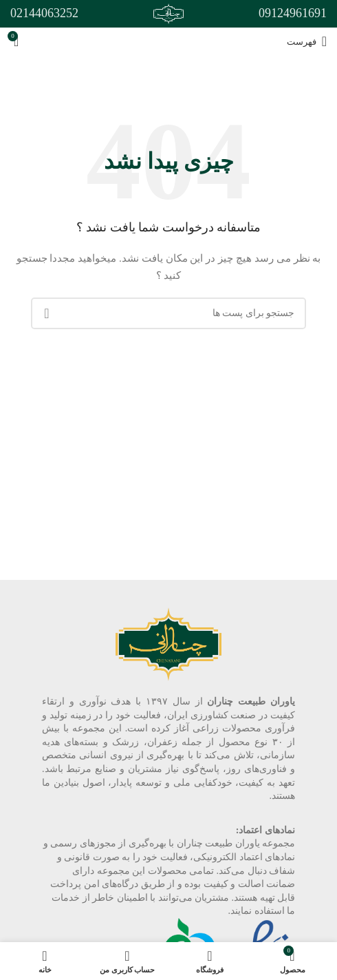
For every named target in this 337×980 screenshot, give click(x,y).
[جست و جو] (168, 313)
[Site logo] (168, 13)
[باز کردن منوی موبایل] (307, 41)
